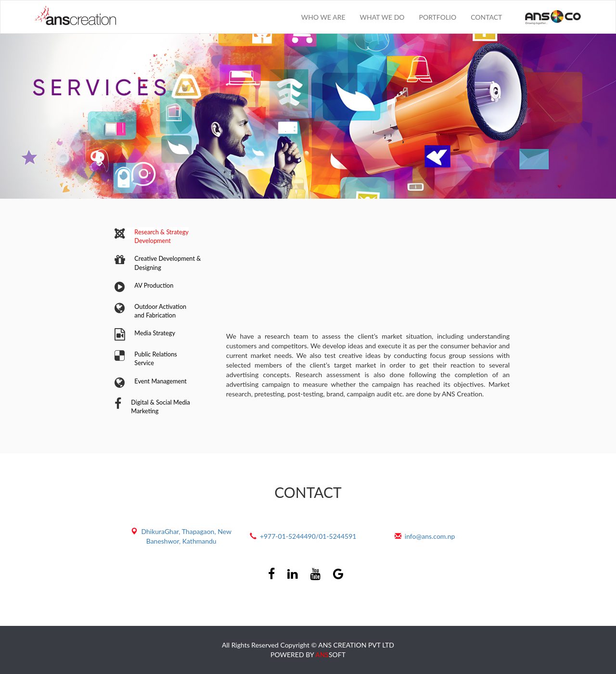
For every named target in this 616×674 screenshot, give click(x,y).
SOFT (330, 655)
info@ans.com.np (430, 536)
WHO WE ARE (323, 17)
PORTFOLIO (438, 17)
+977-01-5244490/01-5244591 (308, 536)
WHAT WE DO (382, 17)
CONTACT (486, 17)
